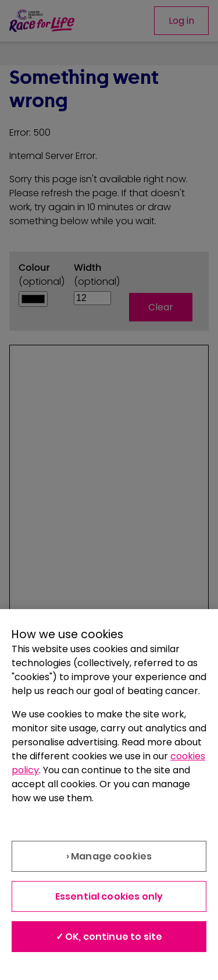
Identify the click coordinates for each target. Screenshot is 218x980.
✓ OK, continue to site (109, 937)
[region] (109, 795)
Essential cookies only (109, 896)
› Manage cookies (109, 856)
